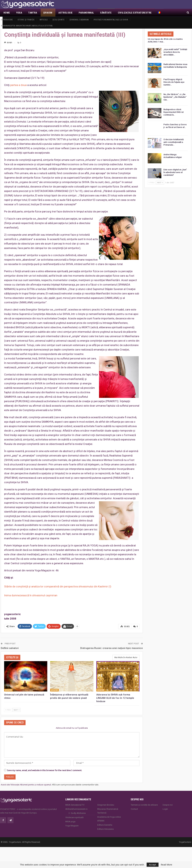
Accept (153, 865)
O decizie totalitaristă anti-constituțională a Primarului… (174, 142)
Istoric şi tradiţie (26, 20)
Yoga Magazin (72, 825)
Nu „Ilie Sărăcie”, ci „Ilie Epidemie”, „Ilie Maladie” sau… (175, 97)
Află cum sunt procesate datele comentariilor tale (75, 784)
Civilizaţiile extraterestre (135, 13)
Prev (8, 710)
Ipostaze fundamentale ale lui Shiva (111, 20)
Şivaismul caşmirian (79, 20)
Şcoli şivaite (58, 20)
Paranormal (86, 13)
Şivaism (48, 13)
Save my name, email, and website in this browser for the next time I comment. (44, 770)
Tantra (33, 13)
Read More (166, 865)
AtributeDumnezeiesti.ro (76, 809)
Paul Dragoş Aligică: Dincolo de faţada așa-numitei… (174, 82)
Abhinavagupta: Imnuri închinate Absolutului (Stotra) (27, 26)
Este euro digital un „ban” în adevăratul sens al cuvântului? (175, 172)
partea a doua (18, 85)
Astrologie (65, 13)
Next (17, 710)
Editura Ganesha (105, 825)
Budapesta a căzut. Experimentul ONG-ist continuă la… (174, 112)
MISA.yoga (70, 821)
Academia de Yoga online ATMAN (109, 819)
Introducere (7, 20)
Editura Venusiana (105, 829)
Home (7, 13)
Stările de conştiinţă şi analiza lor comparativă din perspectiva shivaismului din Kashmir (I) (58, 586)
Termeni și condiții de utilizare (144, 805)
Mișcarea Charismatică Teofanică (108, 811)
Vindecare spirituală (74, 817)
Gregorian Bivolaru (106, 805)
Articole (44, 20)
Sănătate (106, 13)
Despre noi (168, 805)
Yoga (19, 13)
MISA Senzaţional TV (75, 805)
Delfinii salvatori (10, 648)
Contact (134, 809)
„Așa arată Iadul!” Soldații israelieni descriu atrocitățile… (175, 52)
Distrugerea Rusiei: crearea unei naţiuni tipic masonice (112, 648)
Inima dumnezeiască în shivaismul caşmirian (31, 595)
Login (165, 809)
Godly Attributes (78, 813)
